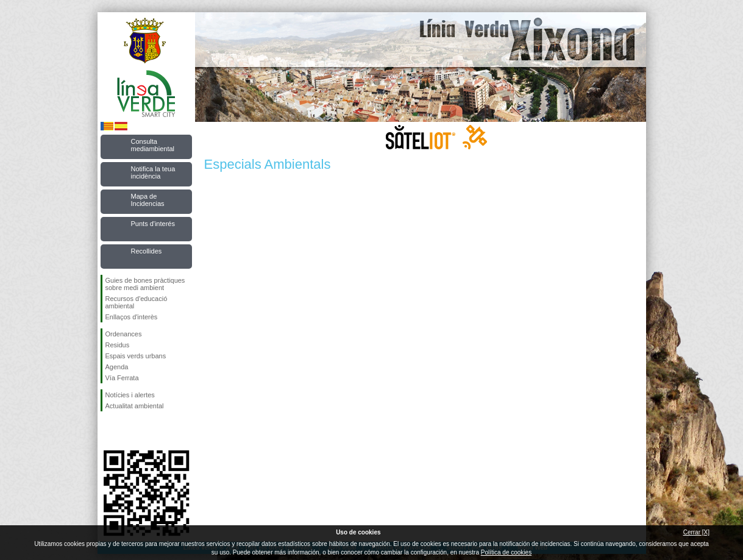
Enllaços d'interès (132, 317)
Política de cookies (506, 552)
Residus (118, 345)
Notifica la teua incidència (153, 172)
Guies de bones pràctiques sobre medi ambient (145, 284)
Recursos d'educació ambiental (137, 302)
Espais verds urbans (136, 356)
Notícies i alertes (130, 395)
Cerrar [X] (696, 532)
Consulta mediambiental (153, 145)
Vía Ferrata (122, 378)
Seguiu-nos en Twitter (128, 431)
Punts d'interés (153, 224)
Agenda (117, 367)
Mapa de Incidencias (148, 200)
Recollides (147, 251)
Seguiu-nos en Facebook (108, 431)
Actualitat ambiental (135, 406)
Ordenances (124, 334)
